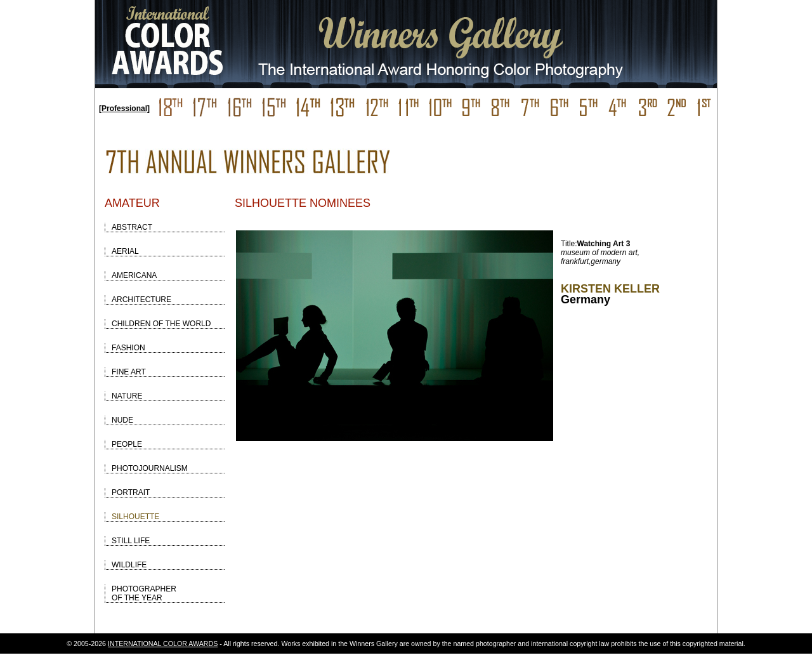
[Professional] (124, 109)
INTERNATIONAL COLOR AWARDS (163, 643)
